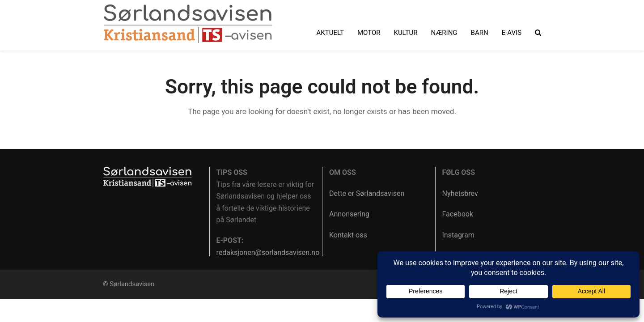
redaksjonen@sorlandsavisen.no (268, 252)
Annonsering (349, 214)
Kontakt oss (348, 235)
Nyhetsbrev (460, 193)
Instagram (458, 235)
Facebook (458, 214)
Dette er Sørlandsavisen (367, 193)
